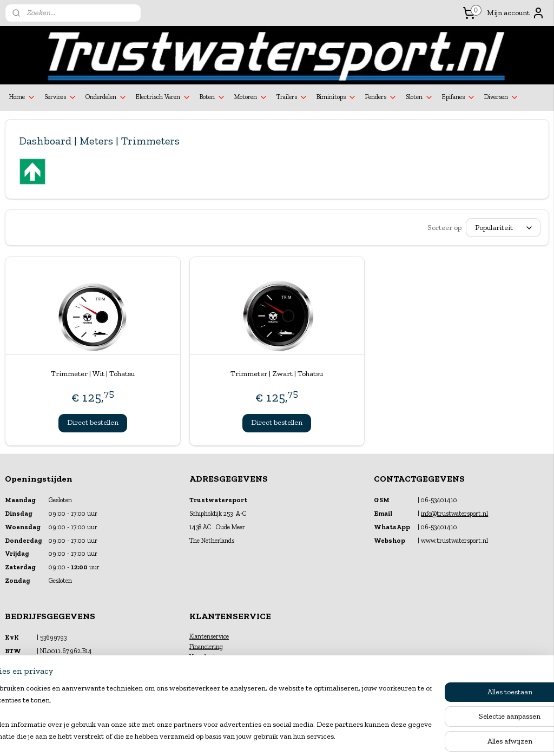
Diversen (502, 97)
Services (61, 97)
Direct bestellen (93, 422)
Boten (213, 97)
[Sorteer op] (503, 228)
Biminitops (337, 97)
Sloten (420, 97)
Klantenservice (209, 636)
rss (268, 736)
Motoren (251, 97)
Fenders (381, 97)
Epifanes (459, 97)
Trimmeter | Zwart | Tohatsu (277, 374)
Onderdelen (106, 97)
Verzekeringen (209, 657)
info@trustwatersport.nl (454, 514)
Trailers (292, 97)
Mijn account (516, 13)
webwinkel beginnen (302, 736)
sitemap (249, 736)
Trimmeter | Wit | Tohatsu (93, 374)
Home (22, 97)
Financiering (206, 647)
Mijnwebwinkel (384, 736)
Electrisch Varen (163, 97)
